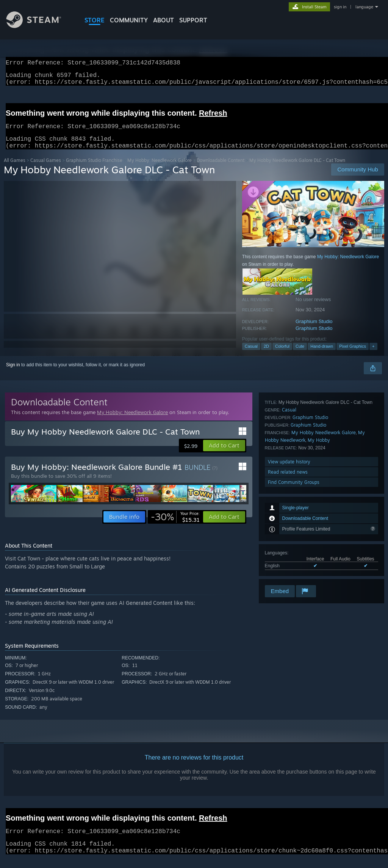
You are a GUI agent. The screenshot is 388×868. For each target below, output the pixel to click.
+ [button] (373, 355)
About (163, 20)
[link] (175, 526)
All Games (15, 169)
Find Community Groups (294, 574)
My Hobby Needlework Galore (324, 524)
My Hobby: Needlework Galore (160, 169)
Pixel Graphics (353, 355)
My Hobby (319, 531)
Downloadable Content (221, 169)
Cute (300, 355)
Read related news (288, 563)
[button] (224, 455)
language (364, 7)
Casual (251, 355)
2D (266, 355)
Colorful (282, 355)
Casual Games (46, 169)
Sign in (13, 374)
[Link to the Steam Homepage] (39, 26)
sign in (340, 7)
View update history (289, 553)
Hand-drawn (322, 355)
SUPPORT (193, 20)
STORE (95, 20)
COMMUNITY (129, 20)
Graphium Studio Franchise (94, 169)
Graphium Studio (314, 330)
